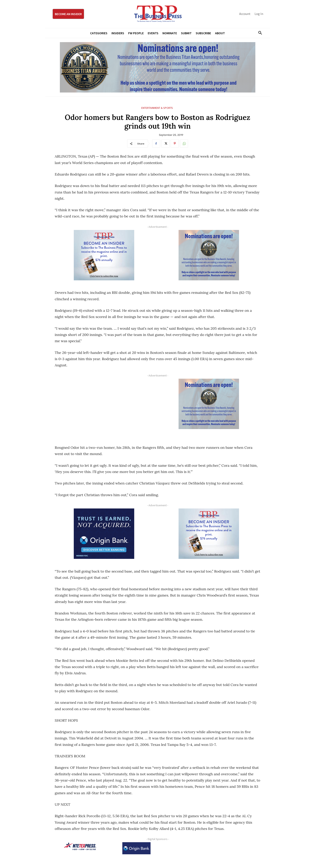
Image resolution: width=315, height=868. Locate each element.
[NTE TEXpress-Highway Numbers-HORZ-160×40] (80, 846)
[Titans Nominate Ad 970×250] (158, 67)
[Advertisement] (104, 407)
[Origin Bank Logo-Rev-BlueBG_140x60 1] (136, 848)
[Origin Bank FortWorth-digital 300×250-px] (104, 534)
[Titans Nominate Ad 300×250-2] (209, 255)
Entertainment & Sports (157, 108)
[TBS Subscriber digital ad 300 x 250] (104, 255)
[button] (259, 33)
